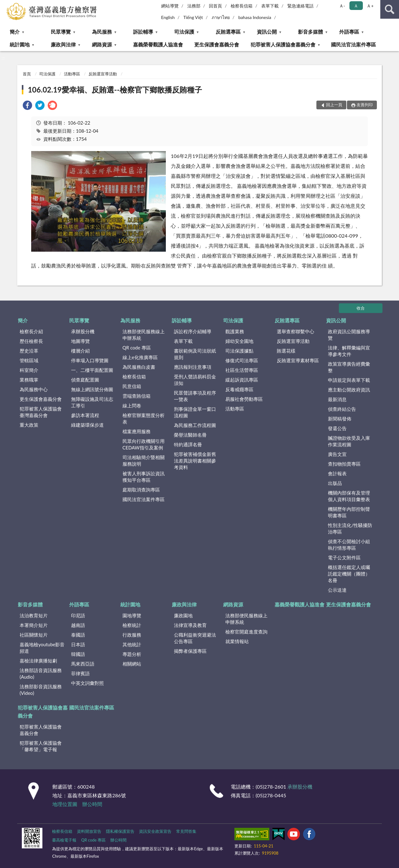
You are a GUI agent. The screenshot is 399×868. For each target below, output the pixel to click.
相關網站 (132, 664)
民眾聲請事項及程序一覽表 (195, 396)
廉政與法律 (63, 44)
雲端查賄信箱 (137, 396)
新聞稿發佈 (340, 419)
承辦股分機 (83, 331)
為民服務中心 (34, 389)
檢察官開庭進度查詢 (246, 632)
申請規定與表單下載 (349, 380)
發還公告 (337, 428)
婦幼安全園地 (239, 341)
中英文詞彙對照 (87, 683)
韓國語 (78, 654)
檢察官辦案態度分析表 (144, 418)
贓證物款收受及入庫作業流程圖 (349, 441)
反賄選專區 (228, 32)
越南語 (78, 625)
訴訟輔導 (143, 32)
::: (5, 5)
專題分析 (132, 654)
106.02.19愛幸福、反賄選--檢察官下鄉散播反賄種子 (115, 90)
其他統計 (132, 644)
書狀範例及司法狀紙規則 (195, 354)
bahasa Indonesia (255, 17)
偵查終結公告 (342, 409)
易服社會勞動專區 (244, 399)
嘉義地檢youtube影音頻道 (42, 648)
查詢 (390, 9)
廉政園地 (183, 615)
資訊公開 (267, 32)
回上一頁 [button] (334, 105)
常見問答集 (186, 831)
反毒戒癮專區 (239, 389)
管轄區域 (29, 360)
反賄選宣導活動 (103, 74)
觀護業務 (235, 331)
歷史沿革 (29, 351)
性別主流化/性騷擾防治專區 (350, 528)
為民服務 (102, 32)
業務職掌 (29, 380)
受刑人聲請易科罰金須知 (195, 380)
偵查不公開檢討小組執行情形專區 (349, 545)
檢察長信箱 (242, 6)
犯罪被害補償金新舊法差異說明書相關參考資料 (195, 461)
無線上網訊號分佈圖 (92, 389)
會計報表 (337, 473)
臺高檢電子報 (64, 840)
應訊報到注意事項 (193, 367)
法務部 (194, 6)
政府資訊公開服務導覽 (349, 335)
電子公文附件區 (344, 557)
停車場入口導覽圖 (90, 360)
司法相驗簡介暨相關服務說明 (144, 460)
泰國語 (78, 635)
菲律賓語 (80, 673)
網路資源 (102, 44)
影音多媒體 (310, 32)
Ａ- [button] (342, 6)
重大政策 (29, 425)
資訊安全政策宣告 (155, 831)
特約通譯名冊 (188, 444)
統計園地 (20, 44)
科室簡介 (29, 370)
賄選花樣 (286, 351)
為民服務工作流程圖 (195, 425)
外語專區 (349, 32)
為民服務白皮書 (139, 367)
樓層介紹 (80, 351)
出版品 (335, 483)
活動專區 (72, 74)
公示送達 (337, 590)
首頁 (27, 74)
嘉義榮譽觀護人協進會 (158, 44)
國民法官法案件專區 (353, 44)
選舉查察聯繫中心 (296, 331)
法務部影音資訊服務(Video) (41, 690)
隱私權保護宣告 (120, 831)
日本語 (78, 644)
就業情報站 (237, 641)
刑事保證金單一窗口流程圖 (195, 412)
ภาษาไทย (221, 17)
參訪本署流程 (85, 415)
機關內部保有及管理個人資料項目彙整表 (349, 496)
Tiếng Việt (193, 17)
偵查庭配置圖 (85, 380)
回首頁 (215, 6)
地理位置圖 (65, 804)
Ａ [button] (356, 6)
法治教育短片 (34, 615)
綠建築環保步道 (87, 425)
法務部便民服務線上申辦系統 (144, 335)
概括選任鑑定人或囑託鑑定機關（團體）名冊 (349, 574)
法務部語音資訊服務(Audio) (41, 674)
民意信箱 (132, 386)
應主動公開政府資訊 (349, 390)
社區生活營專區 (242, 370)
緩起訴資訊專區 (242, 380)
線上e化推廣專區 (140, 357)
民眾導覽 (61, 32)
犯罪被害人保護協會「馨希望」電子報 (41, 746)
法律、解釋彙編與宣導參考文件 (349, 351)
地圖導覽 (80, 341)
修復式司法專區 (242, 360)
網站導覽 (170, 6)
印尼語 (78, 615)
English (168, 17)
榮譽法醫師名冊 (190, 435)
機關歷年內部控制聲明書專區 (349, 512)
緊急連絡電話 (300, 6)
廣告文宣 (337, 454)
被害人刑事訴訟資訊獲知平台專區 (144, 477)
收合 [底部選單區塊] (361, 308)
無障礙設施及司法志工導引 (92, 402)
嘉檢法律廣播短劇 (38, 661)
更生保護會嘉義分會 (217, 44)
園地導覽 (132, 615)
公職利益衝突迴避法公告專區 (195, 638)
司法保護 (184, 32)
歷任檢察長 (31, 341)
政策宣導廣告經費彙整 (349, 367)
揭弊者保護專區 (190, 651)
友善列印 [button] (365, 105)
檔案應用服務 (137, 431)
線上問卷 (132, 406)
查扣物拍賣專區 (344, 464)
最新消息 (337, 399)
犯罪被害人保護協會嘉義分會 (283, 44)
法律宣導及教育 (190, 625)
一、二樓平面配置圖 (92, 370)
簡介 (15, 32)
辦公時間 (92, 804)
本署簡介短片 (34, 625)
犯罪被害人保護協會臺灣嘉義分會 (41, 412)
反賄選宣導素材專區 (298, 360)
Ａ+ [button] (370, 6)
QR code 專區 (137, 348)
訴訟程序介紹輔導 (193, 331)
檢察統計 (132, 625)
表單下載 (270, 6)
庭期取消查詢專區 (141, 490)
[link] (27, 106)
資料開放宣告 (89, 831)
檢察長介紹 (31, 331)
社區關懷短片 (34, 635)
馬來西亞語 (83, 664)
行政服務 (132, 635)
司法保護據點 (239, 351)
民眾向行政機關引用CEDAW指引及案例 (144, 444)
